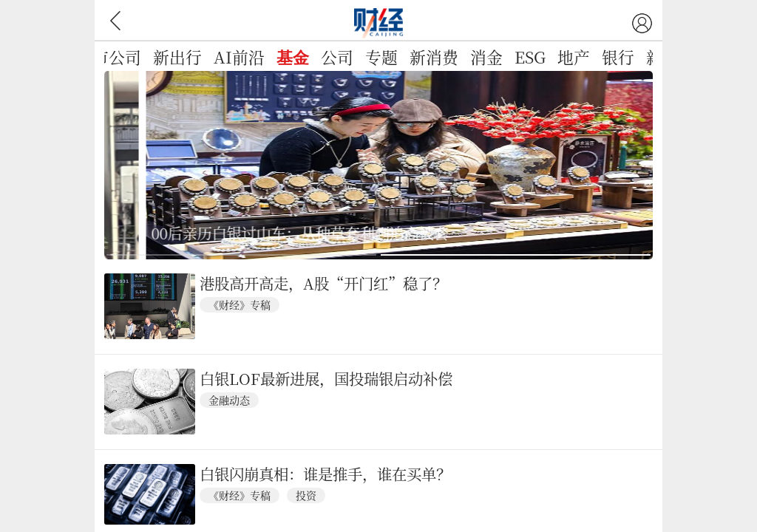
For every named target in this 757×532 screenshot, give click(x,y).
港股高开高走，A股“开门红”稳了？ (323, 283)
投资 (306, 495)
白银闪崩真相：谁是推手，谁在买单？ (325, 474)
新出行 (177, 57)
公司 (337, 57)
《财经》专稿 (240, 304)
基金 (293, 58)
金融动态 (229, 400)
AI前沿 (239, 57)
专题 (381, 57)
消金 (486, 57)
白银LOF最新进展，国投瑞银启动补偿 (326, 379)
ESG (530, 57)
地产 (574, 57)
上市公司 (109, 57)
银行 (618, 57)
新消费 (434, 57)
